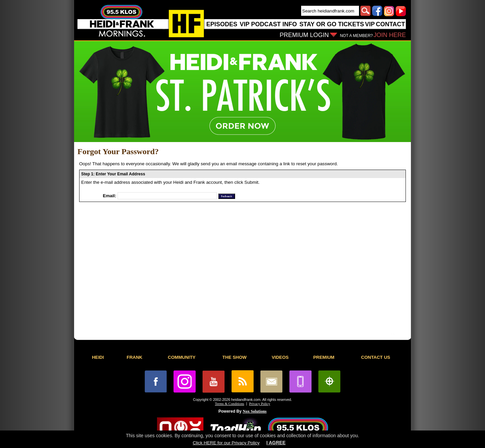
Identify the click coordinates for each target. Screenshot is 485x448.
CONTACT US (376, 357)
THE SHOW (234, 357)
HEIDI (98, 357)
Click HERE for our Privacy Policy (226, 443)
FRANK (135, 357)
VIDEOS (280, 357)
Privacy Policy (260, 404)
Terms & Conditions (230, 404)
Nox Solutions (255, 411)
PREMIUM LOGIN (304, 35)
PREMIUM (324, 357)
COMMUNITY (182, 357)
